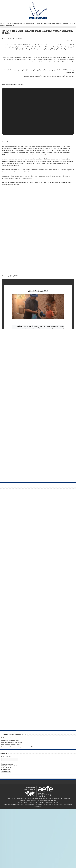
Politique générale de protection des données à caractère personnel (26, 863)
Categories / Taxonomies (9, 825)
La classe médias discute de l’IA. (11, 799)
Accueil (3, 23)
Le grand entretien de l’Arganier (11, 804)
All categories (6, 827)
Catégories (6, 828)
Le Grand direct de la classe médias (12, 797)
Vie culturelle (11, 23)
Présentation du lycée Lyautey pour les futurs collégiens (19, 806)
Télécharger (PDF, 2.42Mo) (11, 276)
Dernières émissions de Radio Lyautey (14, 794)
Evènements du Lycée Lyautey (26, 23)
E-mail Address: (6, 816)
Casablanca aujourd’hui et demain (12, 802)
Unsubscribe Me (7, 823)
